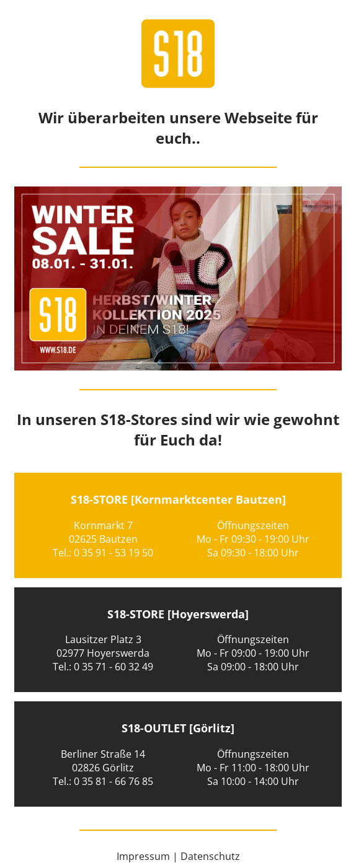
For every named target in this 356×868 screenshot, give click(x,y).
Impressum (143, 856)
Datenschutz (210, 856)
